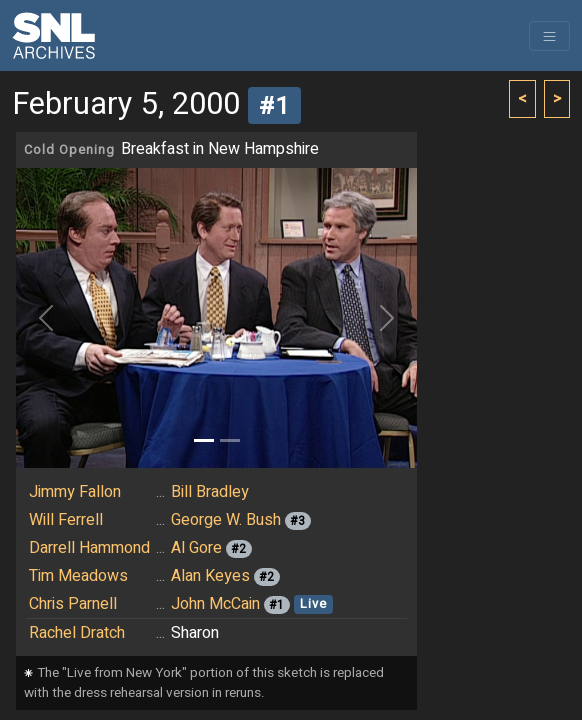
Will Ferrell (66, 520)
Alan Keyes (210, 576)
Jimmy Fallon (75, 492)
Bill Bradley (210, 492)
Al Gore (196, 548)
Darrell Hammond (89, 548)
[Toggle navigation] (549, 36)
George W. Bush (226, 520)
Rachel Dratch (77, 633)
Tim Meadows (78, 576)
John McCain (215, 604)
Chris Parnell (73, 604)
